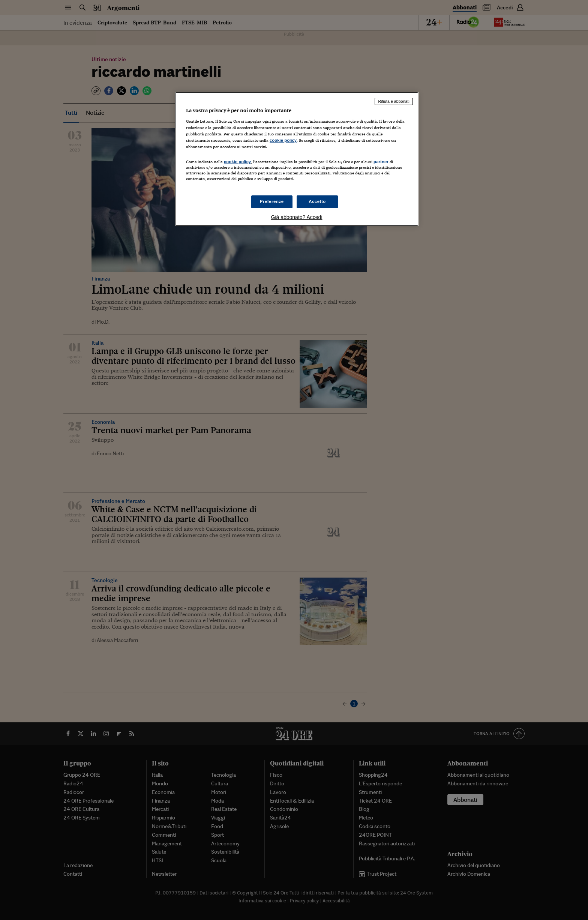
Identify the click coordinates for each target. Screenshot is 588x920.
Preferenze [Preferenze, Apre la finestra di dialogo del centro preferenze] (272, 201)
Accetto (317, 201)
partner (381, 162)
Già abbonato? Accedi (297, 217)
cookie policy (283, 140)
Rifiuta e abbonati (394, 101)
